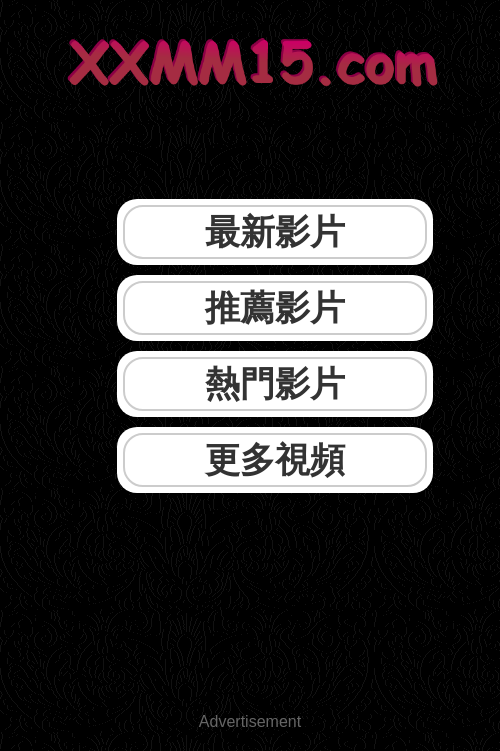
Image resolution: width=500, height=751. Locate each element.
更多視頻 (275, 459)
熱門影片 (275, 383)
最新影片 (275, 231)
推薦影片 (275, 307)
